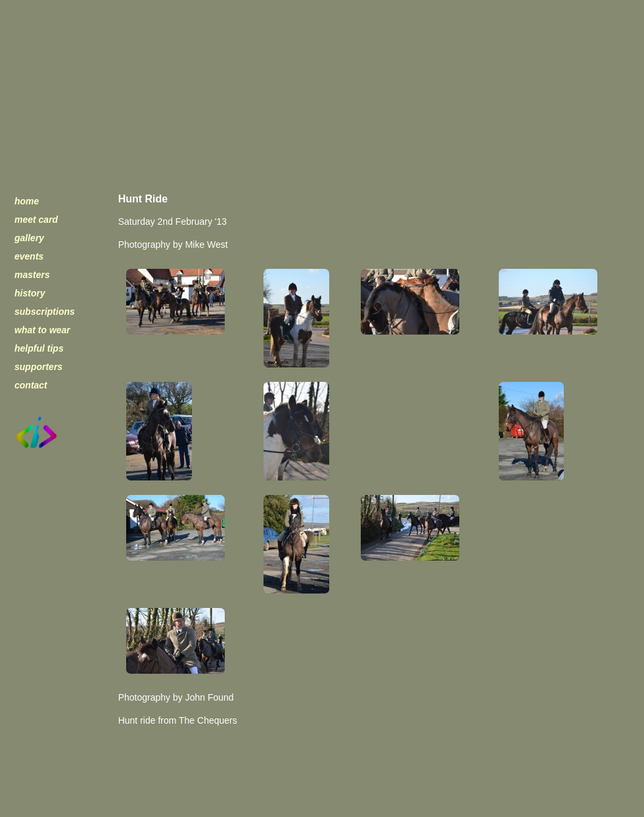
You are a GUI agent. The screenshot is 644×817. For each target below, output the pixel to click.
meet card (36, 220)
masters (32, 275)
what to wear (42, 330)
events (29, 256)
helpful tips (39, 348)
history (30, 293)
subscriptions (45, 312)
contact (31, 385)
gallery (29, 238)
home (27, 201)
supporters (38, 367)
